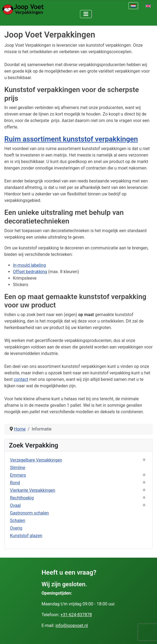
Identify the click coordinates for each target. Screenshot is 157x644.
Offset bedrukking (30, 272)
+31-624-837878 (76, 615)
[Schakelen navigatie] (86, 14)
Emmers (18, 475)
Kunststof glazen (26, 536)
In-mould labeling (29, 265)
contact (21, 379)
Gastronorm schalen (29, 513)
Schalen (18, 521)
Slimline (18, 468)
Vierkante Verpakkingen (33, 490)
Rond (15, 483)
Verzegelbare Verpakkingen (36, 460)
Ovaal (15, 505)
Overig (16, 528)
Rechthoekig (22, 498)
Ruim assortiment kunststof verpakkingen (71, 139)
